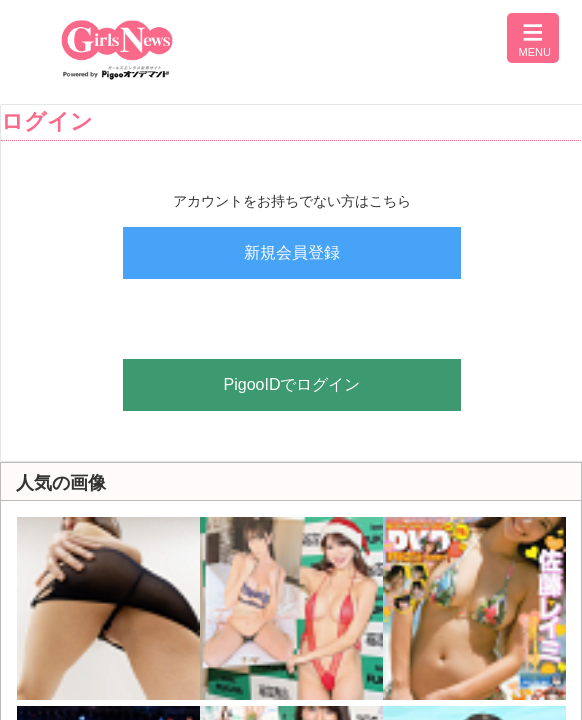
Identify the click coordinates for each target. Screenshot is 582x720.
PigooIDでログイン (292, 384)
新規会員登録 (292, 252)
